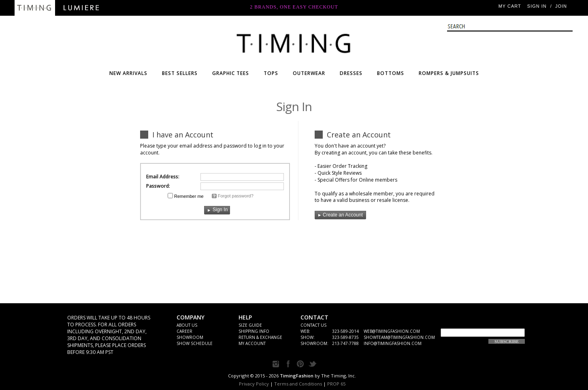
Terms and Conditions (298, 384)
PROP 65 (336, 384)
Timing (35, 8)
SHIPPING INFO (254, 331)
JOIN (561, 6)
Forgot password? (236, 196)
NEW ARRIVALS (128, 73)
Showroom (190, 337)
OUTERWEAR (309, 73)
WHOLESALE (294, 42)
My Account (252, 343)
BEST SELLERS (180, 73)
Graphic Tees (231, 73)
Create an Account (339, 215)
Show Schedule (195, 343)
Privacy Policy (254, 384)
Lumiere (81, 8)
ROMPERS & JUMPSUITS (449, 73)
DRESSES (351, 73)
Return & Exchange (260, 337)
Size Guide (250, 325)
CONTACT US (313, 325)
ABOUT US (187, 325)
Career (184, 331)
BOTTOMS (391, 73)
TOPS (271, 73)
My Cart (510, 6)
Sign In (537, 6)
